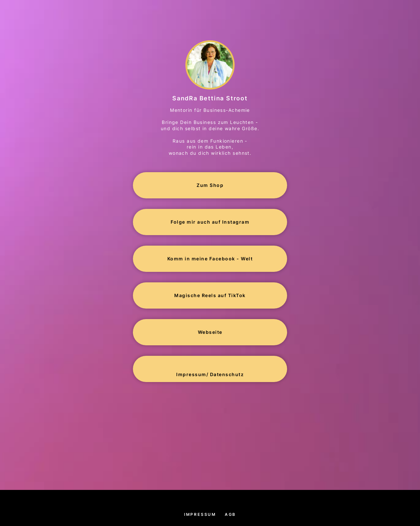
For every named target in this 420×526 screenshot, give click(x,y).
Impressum (200, 514)
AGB (230, 514)
